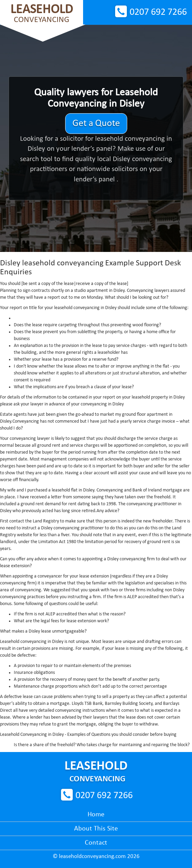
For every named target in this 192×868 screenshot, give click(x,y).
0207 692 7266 (158, 12)
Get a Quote (96, 124)
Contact (96, 843)
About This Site (96, 829)
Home (96, 815)
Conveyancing (42, 14)
